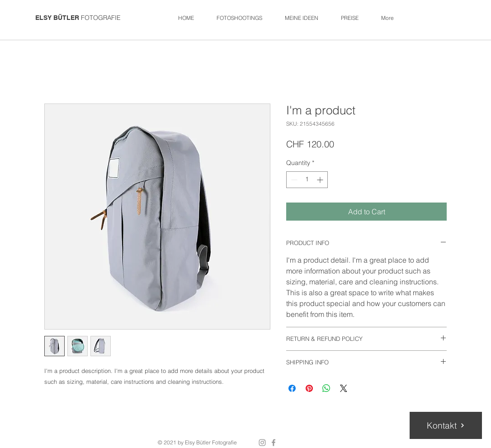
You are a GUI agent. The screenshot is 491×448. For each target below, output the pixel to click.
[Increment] (321, 180)
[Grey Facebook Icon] (274, 443)
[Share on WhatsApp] (326, 388)
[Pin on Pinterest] (309, 388)
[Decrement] (293, 180)
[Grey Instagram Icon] (262, 443)
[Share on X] (344, 388)
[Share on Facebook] (292, 388)
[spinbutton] (307, 180)
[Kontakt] (446, 425)
